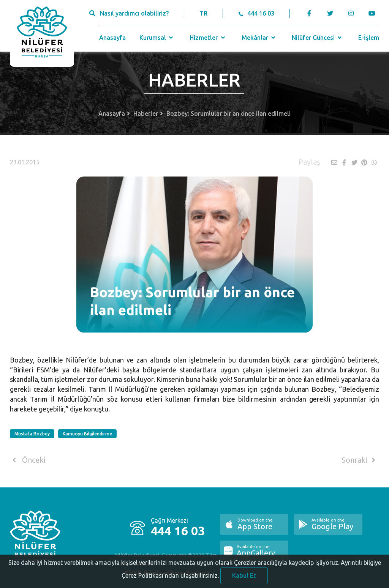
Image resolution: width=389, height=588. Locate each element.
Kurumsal (157, 38)
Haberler (146, 114)
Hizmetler (208, 38)
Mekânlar (259, 38)
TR (203, 13)
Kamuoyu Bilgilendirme (87, 434)
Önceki (28, 460)
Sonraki (360, 460)
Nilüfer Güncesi (318, 38)
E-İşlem (369, 38)
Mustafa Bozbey (32, 434)
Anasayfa (112, 38)
